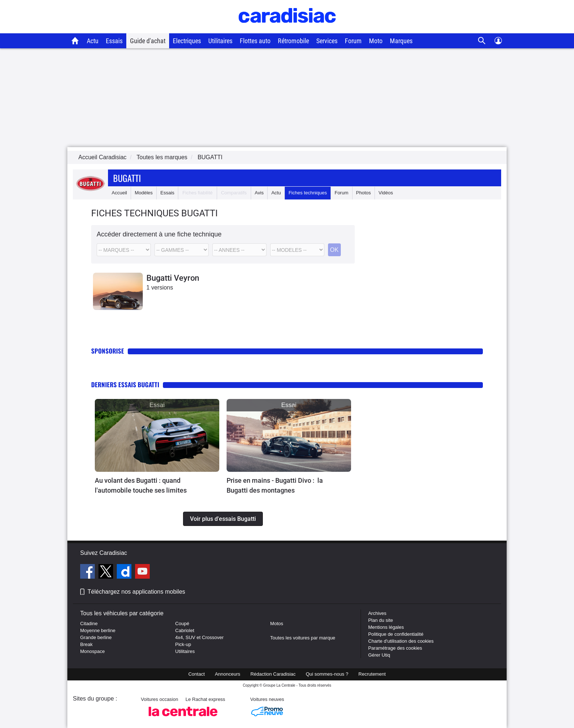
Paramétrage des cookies (395, 648)
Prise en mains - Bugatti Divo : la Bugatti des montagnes (275, 485)
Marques (401, 41)
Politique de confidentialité (396, 634)
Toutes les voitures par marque (303, 638)
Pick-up (183, 644)
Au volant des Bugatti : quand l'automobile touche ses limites (141, 485)
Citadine (89, 624)
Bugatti (127, 178)
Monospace (92, 651)
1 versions (160, 288)
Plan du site (381, 620)
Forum (353, 41)
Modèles (144, 193)
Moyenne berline (98, 630)
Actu (93, 41)
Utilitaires (220, 41)
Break (86, 644)
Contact (196, 674)
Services (327, 41)
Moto (376, 41)
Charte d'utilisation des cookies (401, 641)
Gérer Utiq (379, 655)
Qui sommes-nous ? (327, 674)
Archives (377, 613)
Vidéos (386, 193)
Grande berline (96, 637)
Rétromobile (293, 41)
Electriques (187, 41)
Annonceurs (228, 674)
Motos (277, 624)
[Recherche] (482, 41)
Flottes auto (255, 41)
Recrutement (372, 674)
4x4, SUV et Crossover (200, 637)
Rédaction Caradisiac (273, 674)
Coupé (182, 624)
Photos (364, 193)
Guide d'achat (148, 41)
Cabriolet (185, 630)
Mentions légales (386, 627)
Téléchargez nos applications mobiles (136, 592)
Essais (114, 41)
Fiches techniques (308, 193)
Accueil (119, 193)
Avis (259, 193)
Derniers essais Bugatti (125, 384)
